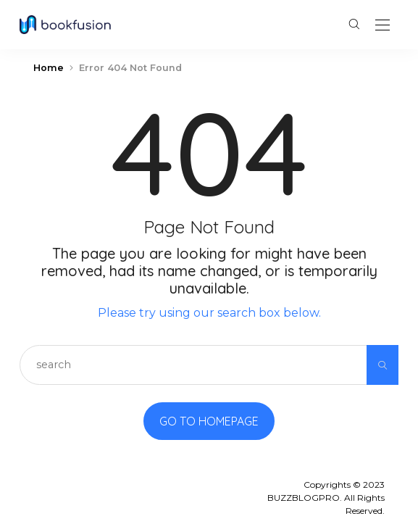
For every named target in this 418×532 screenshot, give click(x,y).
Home (49, 68)
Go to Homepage (209, 421)
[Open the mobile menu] (383, 26)
